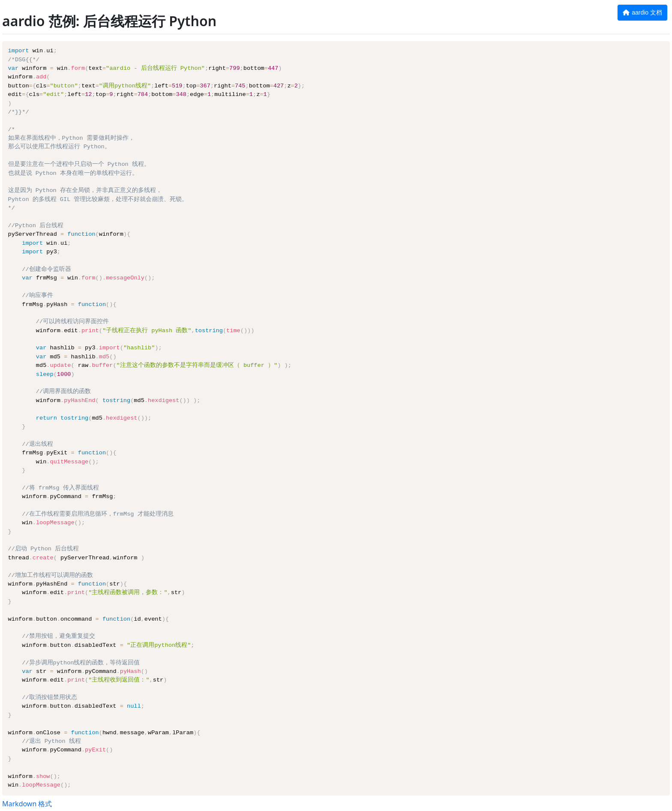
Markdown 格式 (27, 804)
